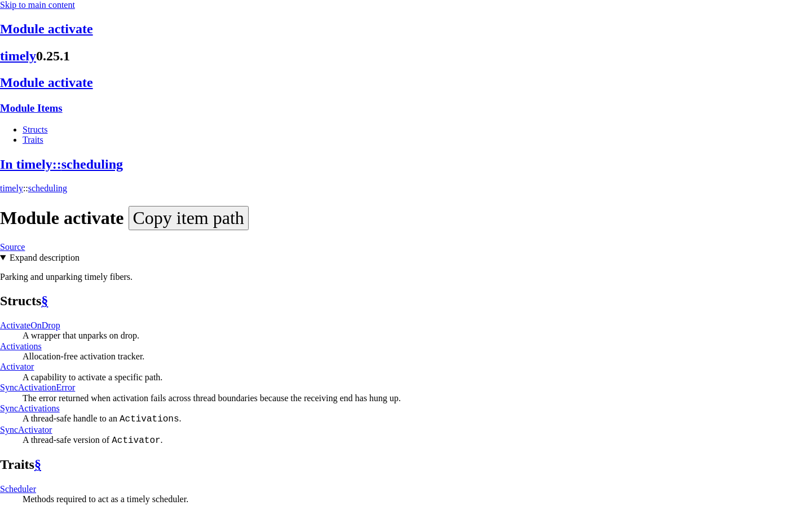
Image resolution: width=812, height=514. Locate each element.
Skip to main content (37, 5)
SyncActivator (26, 430)
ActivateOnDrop (30, 325)
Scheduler (18, 489)
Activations (21, 346)
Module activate (47, 29)
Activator (17, 366)
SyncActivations (30, 408)
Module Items (31, 108)
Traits (33, 140)
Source (12, 247)
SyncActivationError (37, 387)
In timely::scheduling (61, 164)
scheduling (48, 188)
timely (18, 56)
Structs (35, 129)
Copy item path (189, 218)
